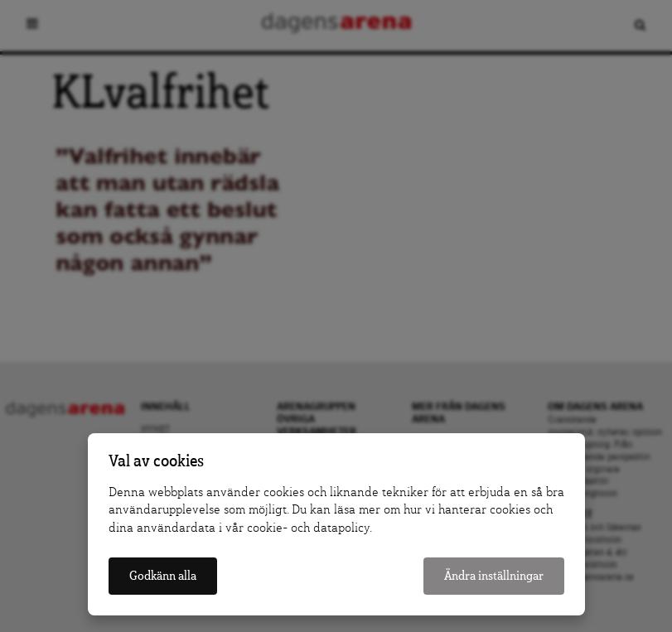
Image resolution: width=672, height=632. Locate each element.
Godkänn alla (163, 576)
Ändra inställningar (494, 576)
